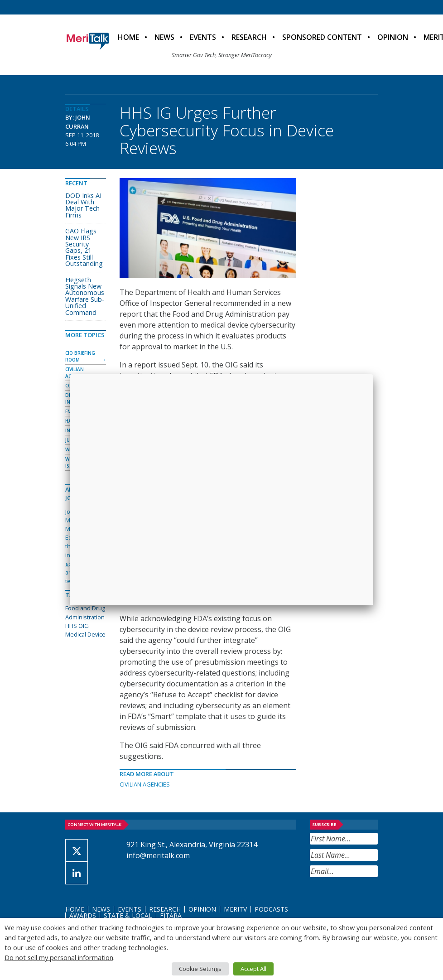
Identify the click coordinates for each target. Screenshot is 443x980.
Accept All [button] (253, 969)
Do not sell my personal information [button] (59, 957)
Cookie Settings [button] (200, 969)
